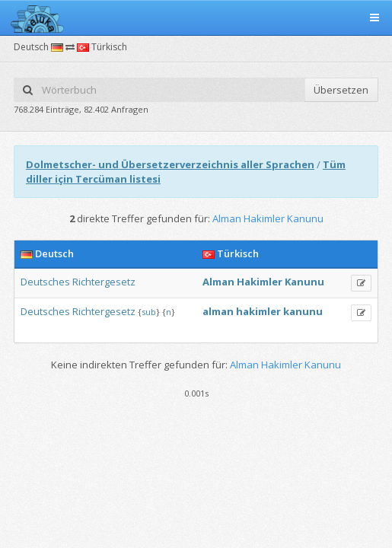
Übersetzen (341, 90)
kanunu (303, 311)
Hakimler (260, 282)
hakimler (258, 311)
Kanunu (304, 282)
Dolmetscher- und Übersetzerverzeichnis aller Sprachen (170, 164)
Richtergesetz (104, 282)
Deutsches (45, 282)
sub (149, 312)
